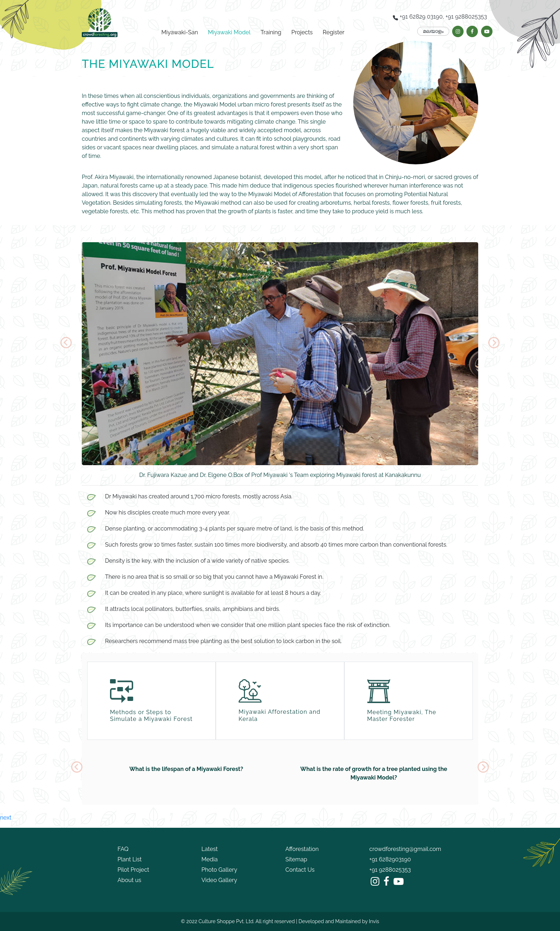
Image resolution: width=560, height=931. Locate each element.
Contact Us (300, 870)
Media (209, 859)
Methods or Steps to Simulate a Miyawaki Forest (151, 716)
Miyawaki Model (229, 32)
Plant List (130, 859)
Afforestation (302, 849)
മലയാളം (433, 31)
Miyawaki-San (180, 32)
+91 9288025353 (390, 870)
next (6, 818)
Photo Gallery (219, 870)
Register (334, 32)
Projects (302, 32)
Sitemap (296, 859)
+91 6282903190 (390, 859)
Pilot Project (133, 870)
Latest (210, 849)
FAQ (123, 849)
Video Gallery (219, 880)
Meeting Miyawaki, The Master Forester (402, 716)
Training (271, 32)
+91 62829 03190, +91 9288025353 (440, 17)
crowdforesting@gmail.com (405, 849)
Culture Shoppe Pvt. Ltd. (226, 921)
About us (129, 880)
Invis (374, 921)
